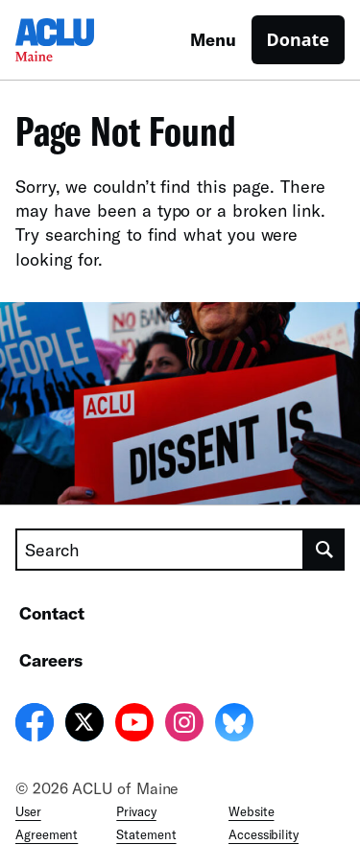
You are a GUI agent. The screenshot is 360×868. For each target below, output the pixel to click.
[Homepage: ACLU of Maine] (83, 40)
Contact (52, 613)
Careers (51, 660)
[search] (324, 550)
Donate (298, 39)
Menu (213, 39)
